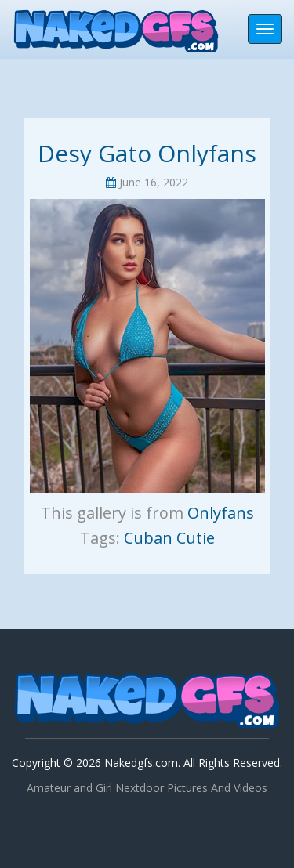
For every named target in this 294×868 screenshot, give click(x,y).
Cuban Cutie (169, 538)
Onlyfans (221, 513)
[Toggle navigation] (265, 29)
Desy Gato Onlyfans (147, 153)
